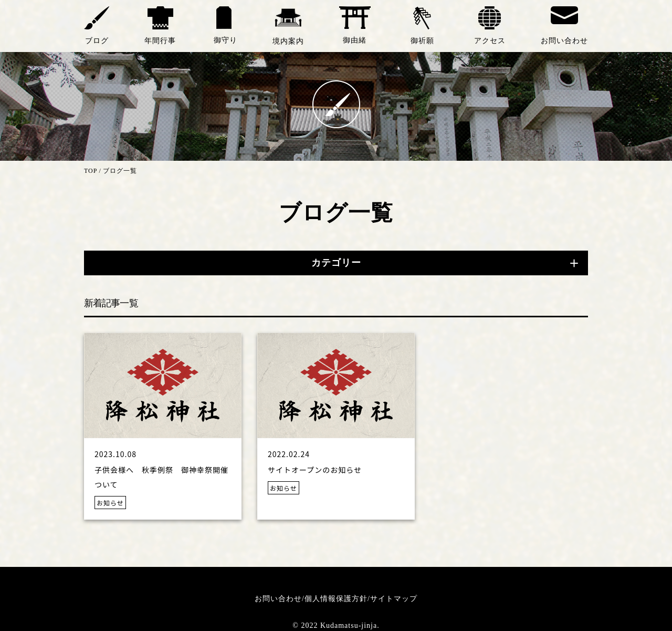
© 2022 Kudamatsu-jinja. (336, 625)
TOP (91, 171)
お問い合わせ (278, 599)
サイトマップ (394, 599)
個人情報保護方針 (336, 599)
